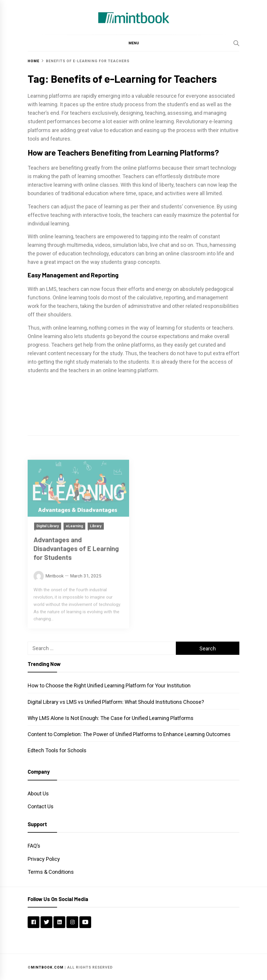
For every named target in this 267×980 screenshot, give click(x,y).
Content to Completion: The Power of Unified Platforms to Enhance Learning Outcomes (129, 734)
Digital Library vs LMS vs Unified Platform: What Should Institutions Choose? (116, 702)
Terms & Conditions (51, 872)
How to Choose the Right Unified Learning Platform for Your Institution (109, 685)
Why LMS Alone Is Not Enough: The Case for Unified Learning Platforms (111, 718)
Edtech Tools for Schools (57, 750)
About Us (38, 793)
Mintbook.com (47, 967)
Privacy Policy (44, 859)
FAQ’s (34, 846)
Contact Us (41, 806)
